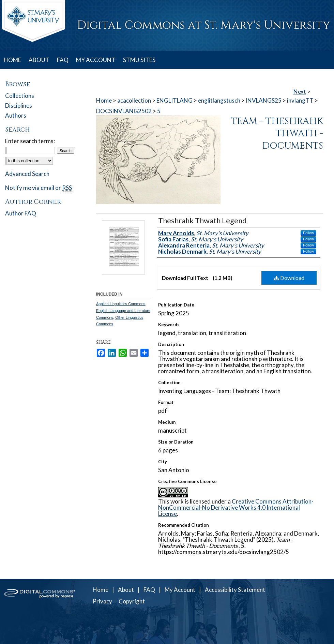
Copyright (132, 601)
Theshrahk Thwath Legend (202, 220)
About (126, 590)
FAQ (149, 590)
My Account (180, 590)
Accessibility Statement (235, 590)
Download (289, 278)
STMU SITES (139, 60)
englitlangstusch (219, 100)
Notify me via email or (39, 188)
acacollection (134, 100)
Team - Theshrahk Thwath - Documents (277, 134)
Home (104, 100)
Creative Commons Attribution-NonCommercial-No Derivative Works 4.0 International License (236, 507)
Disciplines (19, 106)
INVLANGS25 (264, 100)
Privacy (102, 601)
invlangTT (300, 100)
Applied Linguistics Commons (121, 304)
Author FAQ (21, 213)
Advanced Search (27, 174)
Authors (16, 115)
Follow (308, 233)
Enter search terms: (30, 141)
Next (300, 92)
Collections (20, 96)
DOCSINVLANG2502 (124, 111)
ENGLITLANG (174, 100)
